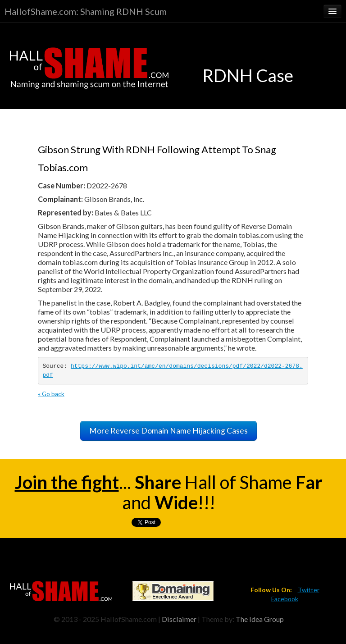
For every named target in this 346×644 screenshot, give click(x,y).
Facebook (285, 599)
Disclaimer (179, 619)
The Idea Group (260, 619)
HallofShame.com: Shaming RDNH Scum (86, 11)
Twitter (309, 590)
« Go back (51, 394)
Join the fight (67, 482)
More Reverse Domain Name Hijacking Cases (168, 431)
